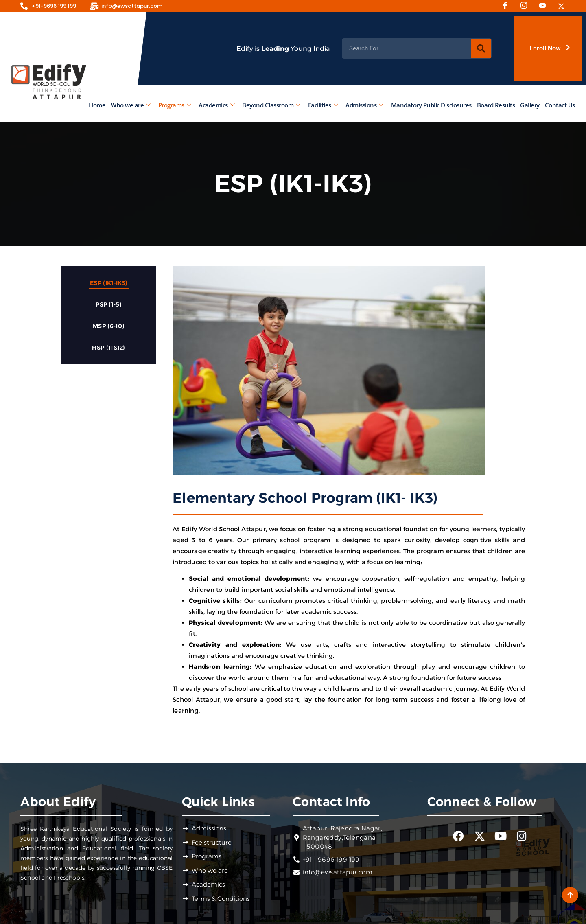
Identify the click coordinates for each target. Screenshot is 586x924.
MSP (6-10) (109, 326)
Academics (216, 105)
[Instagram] (527, 6)
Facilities (323, 105)
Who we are (131, 105)
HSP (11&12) (108, 348)
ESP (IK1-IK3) (109, 283)
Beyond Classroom (271, 105)
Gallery (530, 105)
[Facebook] (508, 6)
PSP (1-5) (109, 304)
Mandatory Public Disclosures (431, 105)
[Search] (481, 48)
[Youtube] (545, 6)
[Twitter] (564, 6)
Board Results (496, 105)
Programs (174, 105)
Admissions (364, 105)
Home (97, 105)
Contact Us (560, 105)
